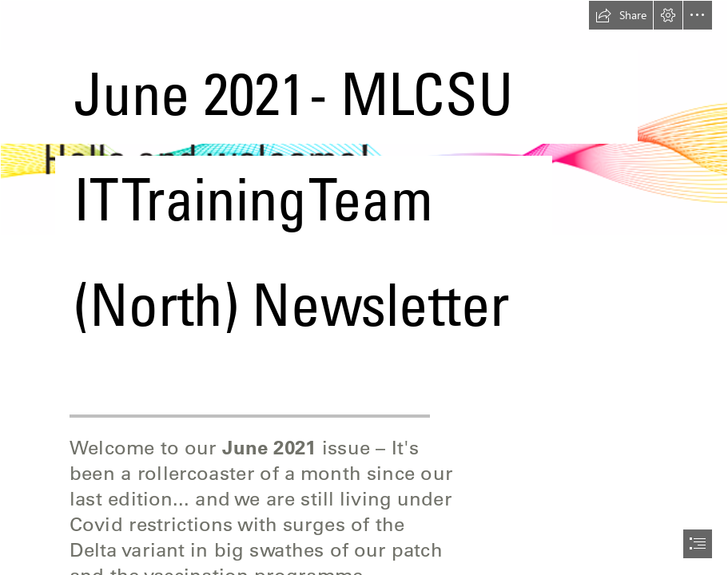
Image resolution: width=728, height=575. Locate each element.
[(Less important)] (364, 188)
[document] (364, 287)
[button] (621, 15)
